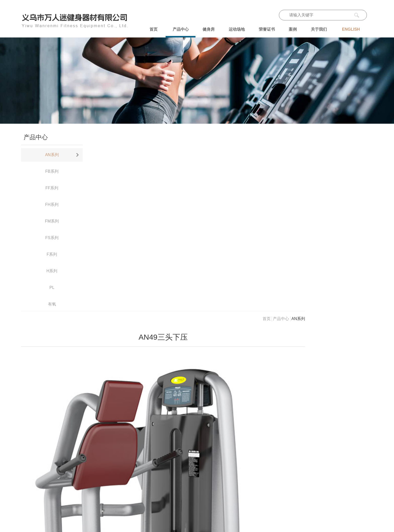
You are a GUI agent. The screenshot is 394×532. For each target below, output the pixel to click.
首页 (154, 29)
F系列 (52, 254)
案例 (293, 29)
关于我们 (319, 29)
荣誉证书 (267, 29)
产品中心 (181, 29)
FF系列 (52, 188)
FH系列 (52, 205)
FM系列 (52, 221)
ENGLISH (351, 29)
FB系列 (52, 171)
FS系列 (52, 238)
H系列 (52, 271)
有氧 (52, 304)
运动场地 (237, 29)
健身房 (209, 29)
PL (52, 287)
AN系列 (52, 155)
